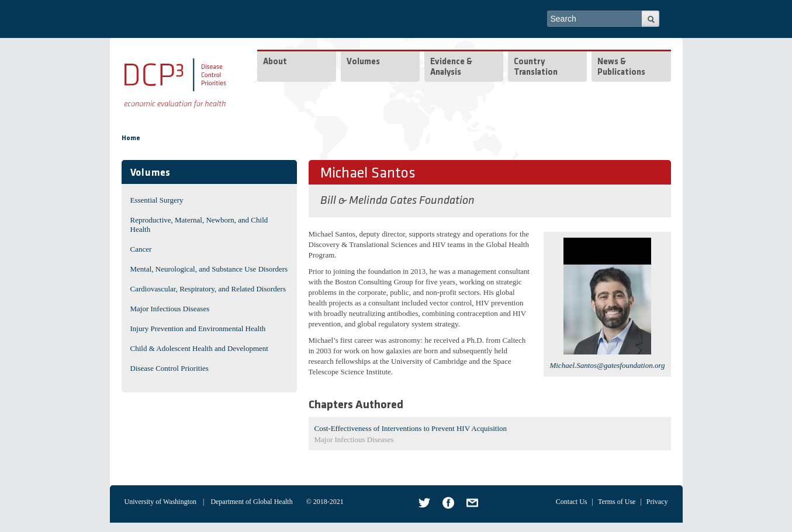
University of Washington (160, 502)
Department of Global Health (251, 502)
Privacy (657, 502)
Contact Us (572, 502)
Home (131, 138)
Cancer (141, 249)
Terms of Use (617, 502)
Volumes (363, 62)
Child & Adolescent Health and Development (199, 348)
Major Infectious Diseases (170, 309)
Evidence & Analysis (451, 67)
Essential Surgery (157, 200)
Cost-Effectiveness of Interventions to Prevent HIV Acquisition (411, 428)
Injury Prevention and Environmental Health (198, 328)
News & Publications (621, 67)
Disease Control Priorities (170, 368)
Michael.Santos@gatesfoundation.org (607, 365)
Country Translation (536, 67)
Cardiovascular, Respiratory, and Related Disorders (208, 289)
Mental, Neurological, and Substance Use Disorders (209, 269)
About (275, 62)
